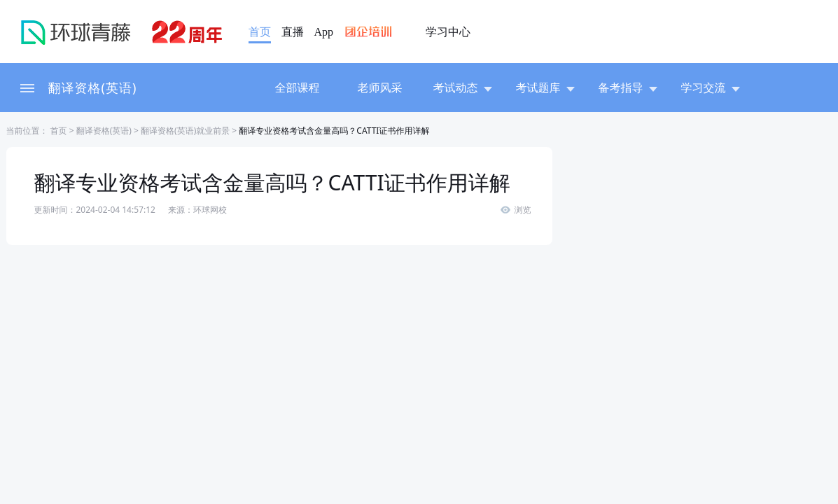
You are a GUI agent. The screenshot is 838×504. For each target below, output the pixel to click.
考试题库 (545, 87)
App (324, 32)
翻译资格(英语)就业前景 (185, 131)
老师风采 (380, 87)
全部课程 (298, 87)
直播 (293, 32)
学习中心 (448, 32)
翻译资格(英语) (93, 87)
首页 (260, 32)
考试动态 (463, 87)
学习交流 (711, 87)
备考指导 (628, 87)
